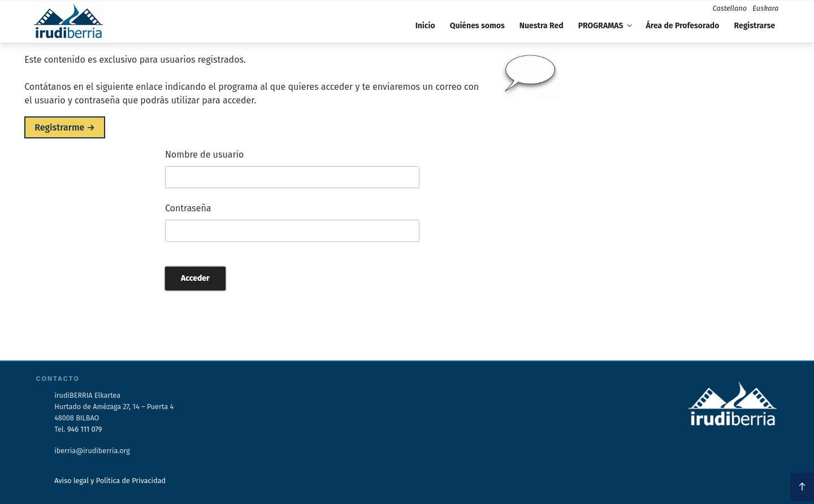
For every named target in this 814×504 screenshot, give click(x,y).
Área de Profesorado (683, 26)
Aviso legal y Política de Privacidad (110, 481)
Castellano (730, 8)
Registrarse (754, 26)
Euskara (765, 8)
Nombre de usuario (205, 155)
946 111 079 (85, 429)
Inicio (425, 26)
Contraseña (188, 208)
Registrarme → (65, 127)
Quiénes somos (477, 26)
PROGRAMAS (606, 26)
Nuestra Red (542, 26)
